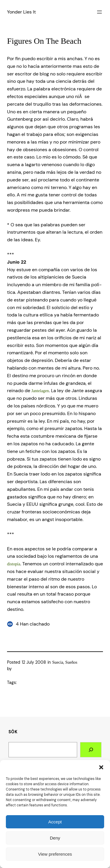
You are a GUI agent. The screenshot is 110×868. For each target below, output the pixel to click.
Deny (55, 838)
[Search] (91, 750)
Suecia (58, 662)
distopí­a (14, 564)
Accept (55, 822)
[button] (101, 767)
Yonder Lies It (21, 12)
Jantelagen (40, 391)
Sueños (71, 662)
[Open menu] (99, 12)
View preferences (55, 854)
